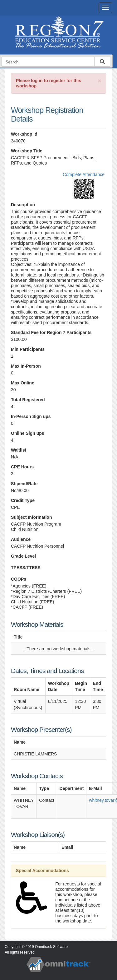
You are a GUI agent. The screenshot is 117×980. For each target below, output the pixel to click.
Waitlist (19, 450)
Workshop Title (27, 151)
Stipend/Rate (24, 484)
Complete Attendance (84, 174)
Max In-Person (26, 366)
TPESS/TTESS (26, 568)
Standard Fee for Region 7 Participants (51, 332)
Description (23, 205)
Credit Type (23, 500)
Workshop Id (24, 134)
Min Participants (28, 349)
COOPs (19, 579)
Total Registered (28, 400)
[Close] (100, 81)
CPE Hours (22, 467)
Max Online (23, 383)
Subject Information (31, 517)
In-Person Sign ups (31, 416)
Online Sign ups (28, 433)
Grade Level (23, 556)
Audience (21, 539)
